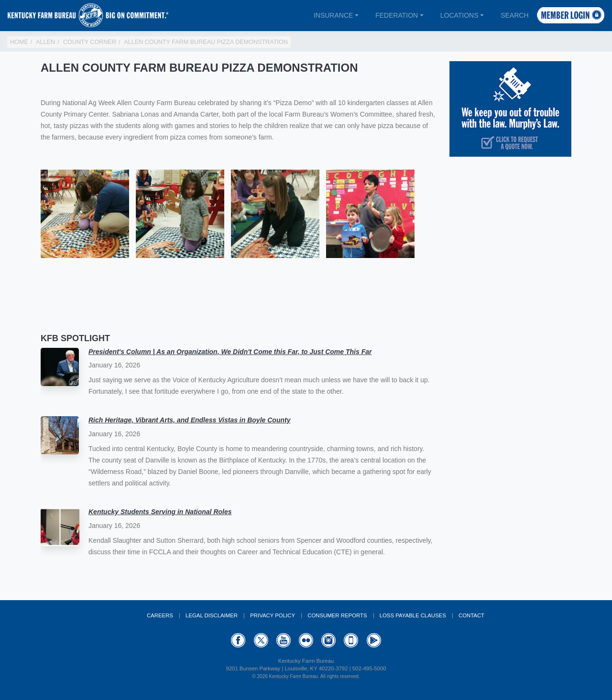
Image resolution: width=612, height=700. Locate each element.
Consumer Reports (337, 615)
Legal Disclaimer (212, 615)
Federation (397, 15)
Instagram (328, 640)
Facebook (238, 640)
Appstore (351, 640)
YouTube (284, 640)
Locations (459, 15)
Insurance (333, 15)
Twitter (261, 640)
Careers (160, 615)
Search (514, 15)
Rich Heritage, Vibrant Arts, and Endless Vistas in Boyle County (189, 420)
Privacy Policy (273, 615)
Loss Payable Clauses (413, 615)
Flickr (306, 640)
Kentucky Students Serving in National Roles (160, 512)
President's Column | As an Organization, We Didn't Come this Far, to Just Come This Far (230, 352)
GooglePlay (374, 640)
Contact (471, 615)
